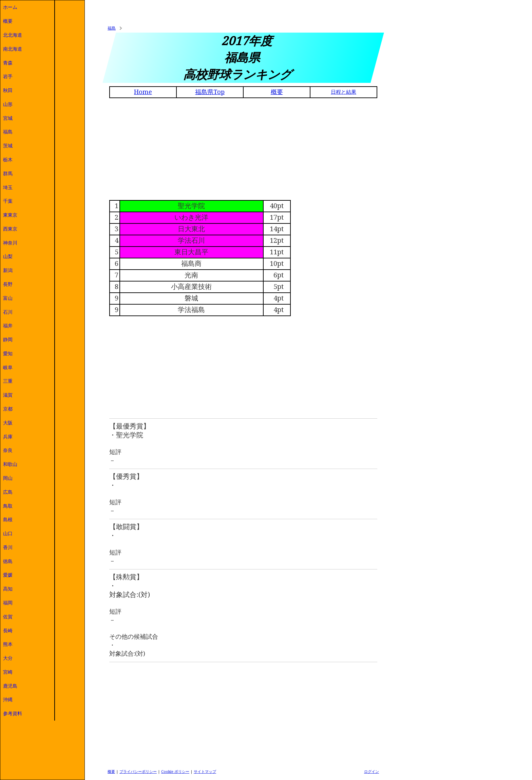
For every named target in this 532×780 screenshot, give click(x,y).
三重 (8, 381)
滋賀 (8, 395)
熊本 (8, 644)
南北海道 (13, 49)
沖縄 (8, 700)
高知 (8, 589)
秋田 (8, 90)
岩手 (8, 76)
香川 (8, 547)
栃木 (8, 160)
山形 (8, 104)
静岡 (8, 340)
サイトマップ (205, 772)
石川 (8, 312)
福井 (8, 326)
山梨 (8, 256)
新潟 (8, 270)
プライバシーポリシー (138, 772)
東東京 (10, 215)
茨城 (8, 146)
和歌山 (10, 464)
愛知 (8, 353)
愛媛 (8, 575)
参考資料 (13, 713)
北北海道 (13, 35)
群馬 (8, 174)
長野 (8, 284)
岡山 (8, 478)
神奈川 (10, 243)
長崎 (8, 631)
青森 (8, 63)
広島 (8, 492)
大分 (8, 658)
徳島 (8, 561)
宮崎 (8, 672)
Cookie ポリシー (175, 772)
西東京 (10, 229)
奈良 (8, 450)
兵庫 (8, 437)
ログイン (372, 772)
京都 (8, 409)
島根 (8, 520)
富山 (8, 298)
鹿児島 (10, 686)
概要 (8, 21)
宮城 (8, 118)
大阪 (8, 423)
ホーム (10, 7)
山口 (8, 533)
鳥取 (8, 506)
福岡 (8, 603)
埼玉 (8, 187)
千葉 (8, 201)
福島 (8, 132)
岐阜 (8, 367)
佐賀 (8, 617)
